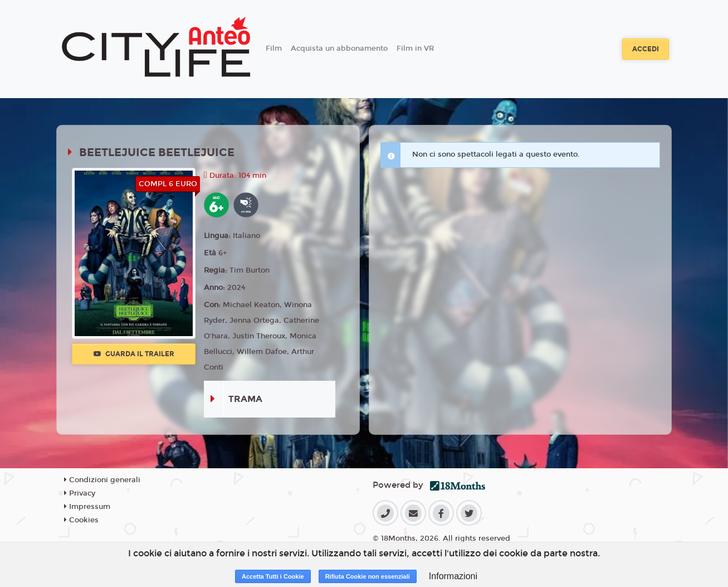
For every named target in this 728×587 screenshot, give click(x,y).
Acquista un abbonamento (339, 48)
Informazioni (453, 576)
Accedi (646, 49)
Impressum (87, 507)
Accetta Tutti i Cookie (273, 576)
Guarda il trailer (134, 354)
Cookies (81, 520)
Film (274, 48)
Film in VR (415, 48)
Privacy (80, 493)
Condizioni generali (102, 480)
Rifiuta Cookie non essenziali (368, 576)
